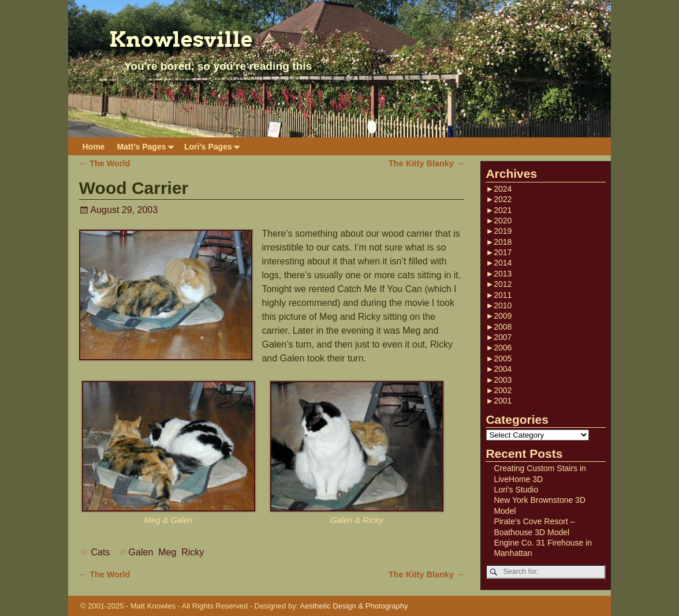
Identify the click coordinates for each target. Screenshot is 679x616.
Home (94, 147)
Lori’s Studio (516, 490)
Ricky (193, 552)
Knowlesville (181, 39)
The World (105, 163)
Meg (167, 552)
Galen (141, 552)
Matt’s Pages (147, 146)
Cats (101, 552)
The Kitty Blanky (426, 163)
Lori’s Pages (214, 146)
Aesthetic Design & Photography (354, 606)
